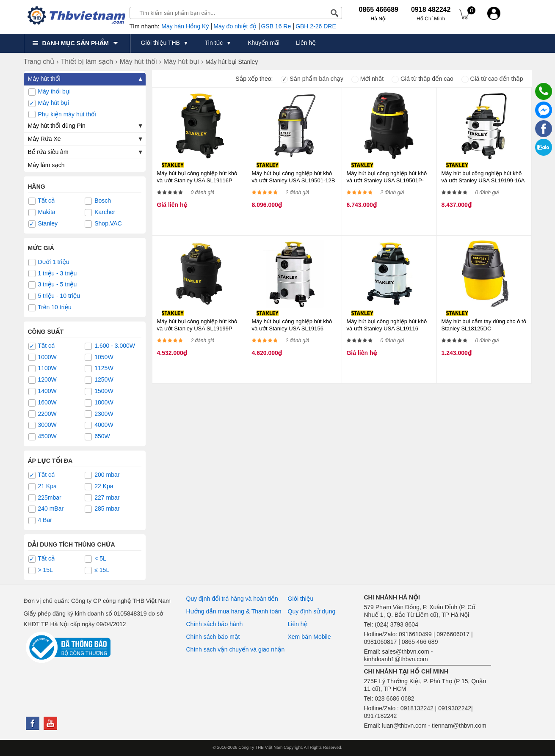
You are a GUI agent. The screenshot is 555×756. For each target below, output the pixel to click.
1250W (99, 380)
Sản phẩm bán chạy (312, 79)
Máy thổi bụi (50, 92)
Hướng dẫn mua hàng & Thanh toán (234, 611)
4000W (99, 425)
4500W (43, 437)
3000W (43, 425)
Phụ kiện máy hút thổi (62, 115)
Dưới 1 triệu (49, 262)
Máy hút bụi (49, 103)
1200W (43, 380)
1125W (99, 368)
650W (97, 437)
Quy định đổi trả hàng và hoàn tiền (232, 599)
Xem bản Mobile (309, 637)
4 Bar (40, 520)
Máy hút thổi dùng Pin (57, 126)
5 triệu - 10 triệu (54, 296)
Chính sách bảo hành (215, 624)
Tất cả (42, 201)
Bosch (98, 201)
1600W (43, 403)
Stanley (43, 224)
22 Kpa (99, 487)
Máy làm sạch (46, 165)
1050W (99, 357)
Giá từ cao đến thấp (492, 79)
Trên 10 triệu (50, 308)
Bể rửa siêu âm (48, 152)
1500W (99, 391)
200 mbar (102, 475)
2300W (99, 414)
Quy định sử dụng (312, 611)
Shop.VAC (103, 224)
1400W (43, 391)
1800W (99, 403)
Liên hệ (298, 624)
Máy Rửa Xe (44, 139)
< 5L (95, 559)
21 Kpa (43, 487)
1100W (43, 368)
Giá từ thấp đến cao (422, 79)
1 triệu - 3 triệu (53, 274)
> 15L (41, 570)
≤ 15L (97, 570)
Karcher (100, 212)
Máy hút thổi (44, 79)
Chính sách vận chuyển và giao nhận (236, 649)
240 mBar (46, 509)
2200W (43, 414)
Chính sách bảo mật (213, 637)
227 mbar (102, 498)
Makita (42, 212)
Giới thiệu (301, 599)
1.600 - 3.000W (110, 346)
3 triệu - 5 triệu (53, 285)
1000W (43, 357)
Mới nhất (367, 79)
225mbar (45, 498)
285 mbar (102, 509)
